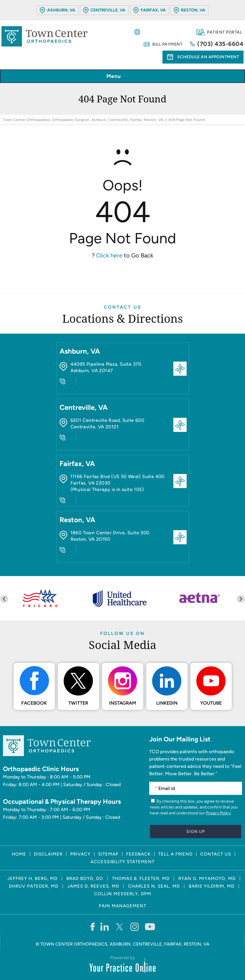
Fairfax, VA (153, 10)
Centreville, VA (108, 10)
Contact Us (122, 307)
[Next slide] (241, 599)
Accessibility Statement (122, 862)
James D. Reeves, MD (93, 886)
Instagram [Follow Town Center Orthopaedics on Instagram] (123, 703)
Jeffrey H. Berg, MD (32, 878)
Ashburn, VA (61, 10)
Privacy (80, 854)
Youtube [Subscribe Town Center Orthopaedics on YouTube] (211, 703)
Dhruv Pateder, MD (34, 886)
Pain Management (122, 906)
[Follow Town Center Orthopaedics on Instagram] (135, 926)
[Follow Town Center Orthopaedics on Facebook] (92, 926)
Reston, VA (193, 10)
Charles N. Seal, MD (154, 886)
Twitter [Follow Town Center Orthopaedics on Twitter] (78, 703)
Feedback (138, 854)
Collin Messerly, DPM (123, 894)
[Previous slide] (4, 599)
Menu (121, 76)
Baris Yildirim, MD (212, 886)
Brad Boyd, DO (85, 878)
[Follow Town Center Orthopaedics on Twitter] (120, 926)
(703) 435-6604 (220, 44)
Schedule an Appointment (208, 57)
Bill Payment (167, 44)
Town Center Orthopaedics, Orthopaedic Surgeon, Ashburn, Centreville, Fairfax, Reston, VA (83, 120)
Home (19, 854)
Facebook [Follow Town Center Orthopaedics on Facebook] (34, 703)
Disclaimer (48, 854)
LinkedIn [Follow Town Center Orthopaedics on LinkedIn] (167, 703)
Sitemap (108, 854)
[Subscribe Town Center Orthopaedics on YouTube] (150, 926)
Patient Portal (225, 32)
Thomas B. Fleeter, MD (141, 878)
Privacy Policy (218, 813)
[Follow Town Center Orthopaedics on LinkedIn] (105, 926)
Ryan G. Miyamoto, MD (207, 878)
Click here (109, 255)
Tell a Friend (175, 854)
